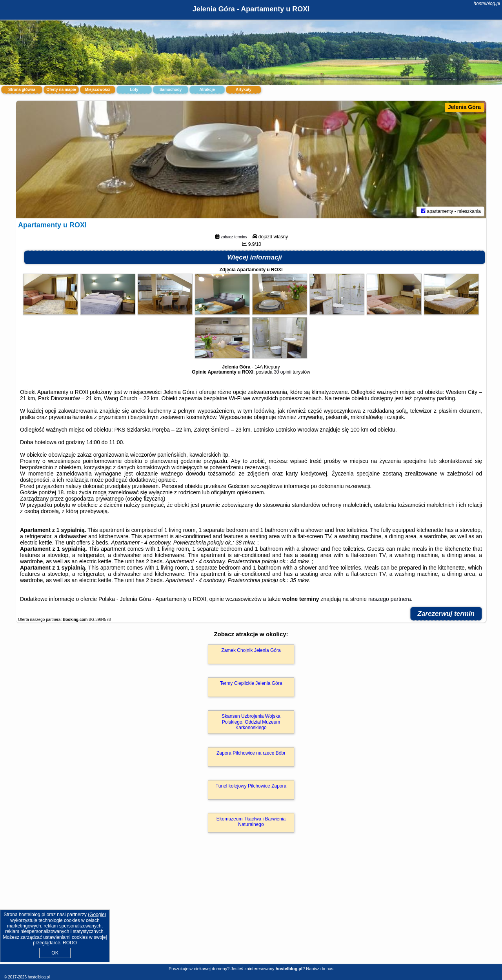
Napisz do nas (320, 969)
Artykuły (244, 90)
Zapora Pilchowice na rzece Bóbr (251, 753)
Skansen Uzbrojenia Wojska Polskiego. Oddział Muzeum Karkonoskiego (251, 722)
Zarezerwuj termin (446, 614)
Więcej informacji (255, 257)
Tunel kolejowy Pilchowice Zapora (251, 786)
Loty (134, 90)
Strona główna (22, 90)
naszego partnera (390, 599)
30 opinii (283, 372)
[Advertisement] (251, 907)
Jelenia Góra (464, 107)
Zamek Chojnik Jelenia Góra (251, 650)
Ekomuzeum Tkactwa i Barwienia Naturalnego (251, 822)
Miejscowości (98, 90)
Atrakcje (207, 90)
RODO (70, 943)
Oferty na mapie (61, 90)
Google (97, 915)
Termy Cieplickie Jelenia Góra (251, 683)
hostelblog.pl (487, 4)
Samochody (171, 90)
